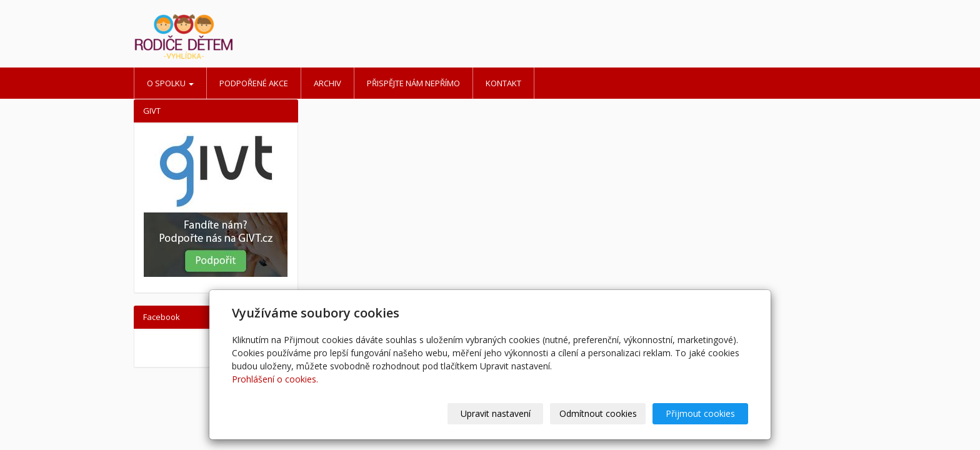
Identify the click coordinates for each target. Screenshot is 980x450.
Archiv (327, 83)
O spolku (170, 83)
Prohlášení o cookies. (275, 379)
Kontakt (503, 83)
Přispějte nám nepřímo (413, 83)
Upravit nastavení (496, 413)
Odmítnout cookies (598, 413)
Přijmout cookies (700, 413)
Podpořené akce (254, 83)
